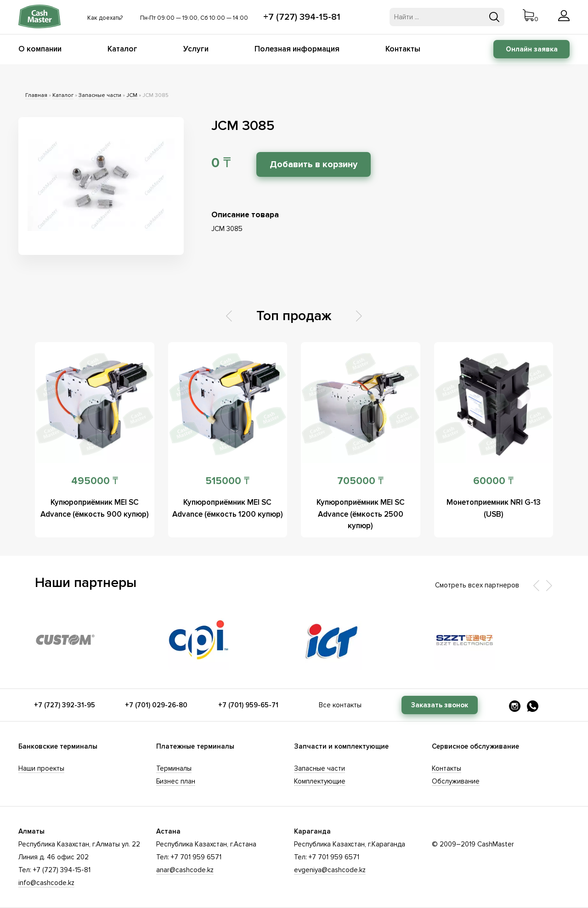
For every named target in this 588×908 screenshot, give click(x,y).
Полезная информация (297, 49)
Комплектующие (320, 781)
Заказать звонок (440, 705)
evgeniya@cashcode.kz (330, 870)
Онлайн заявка (532, 49)
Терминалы (174, 768)
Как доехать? (105, 18)
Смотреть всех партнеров (477, 585)
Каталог (122, 49)
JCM (133, 95)
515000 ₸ (227, 481)
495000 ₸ (95, 481)
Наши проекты (41, 768)
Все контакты (340, 705)
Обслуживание (456, 781)
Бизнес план (176, 781)
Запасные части (100, 95)
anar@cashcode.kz (185, 870)
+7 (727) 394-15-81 (302, 17)
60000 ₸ (493, 481)
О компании (40, 49)
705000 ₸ (360, 481)
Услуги (196, 49)
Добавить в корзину (315, 164)
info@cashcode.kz (46, 883)
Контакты (403, 49)
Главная (36, 95)
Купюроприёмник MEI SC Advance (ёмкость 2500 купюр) (360, 514)
